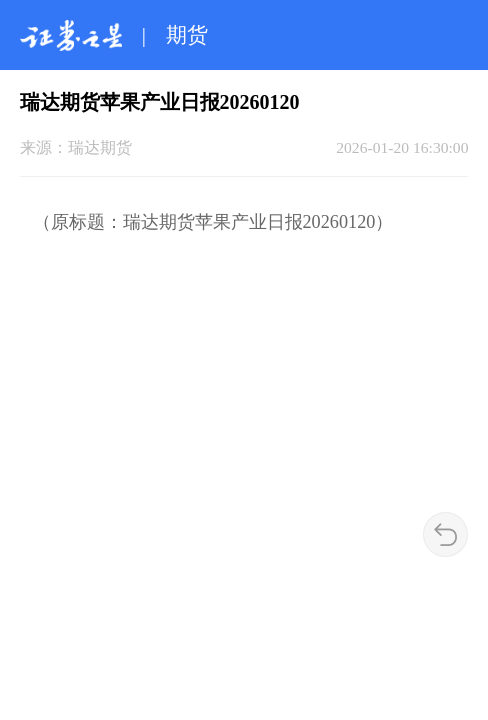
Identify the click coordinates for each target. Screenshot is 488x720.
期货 (187, 35)
